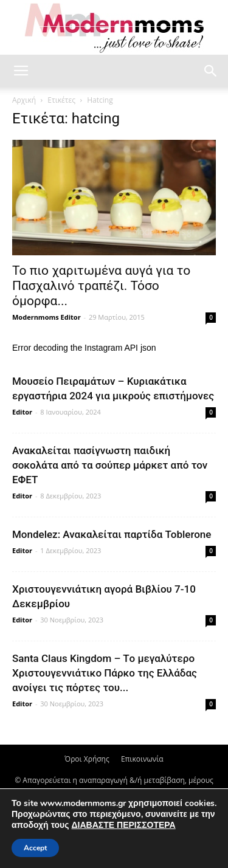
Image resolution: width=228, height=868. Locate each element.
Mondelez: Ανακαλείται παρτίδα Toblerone (112, 534)
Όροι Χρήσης (87, 759)
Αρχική (24, 100)
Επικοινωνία (142, 759)
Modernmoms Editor (47, 317)
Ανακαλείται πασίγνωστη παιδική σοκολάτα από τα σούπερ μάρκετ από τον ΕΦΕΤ (110, 465)
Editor (22, 412)
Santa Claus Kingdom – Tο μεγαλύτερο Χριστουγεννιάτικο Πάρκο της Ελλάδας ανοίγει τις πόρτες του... (105, 673)
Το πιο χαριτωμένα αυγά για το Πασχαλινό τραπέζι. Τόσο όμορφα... (101, 286)
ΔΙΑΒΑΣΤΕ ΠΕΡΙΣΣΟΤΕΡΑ (123, 825)
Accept (35, 848)
